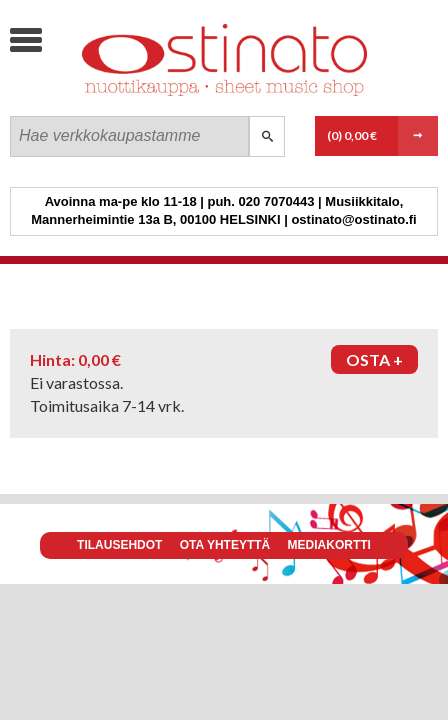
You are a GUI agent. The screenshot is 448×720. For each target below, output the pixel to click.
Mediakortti (329, 545)
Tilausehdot (119, 545)
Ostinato (160, 95)
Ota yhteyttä (225, 545)
